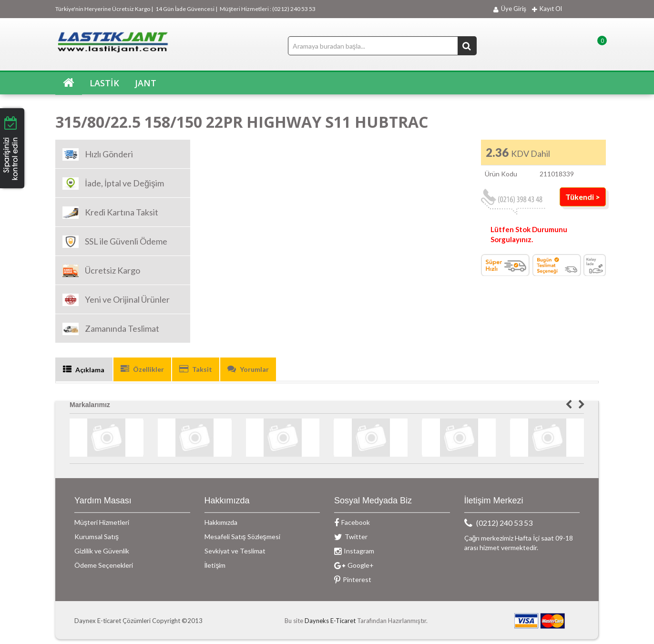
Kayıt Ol (547, 9)
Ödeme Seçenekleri (104, 565)
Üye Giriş (508, 9)
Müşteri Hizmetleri (102, 522)
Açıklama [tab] (84, 369)
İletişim (215, 565)
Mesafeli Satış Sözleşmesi (242, 537)
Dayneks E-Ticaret (330, 621)
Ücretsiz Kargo (101, 271)
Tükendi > (583, 197)
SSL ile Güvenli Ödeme (115, 242)
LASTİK (103, 83)
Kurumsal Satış (97, 537)
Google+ (354, 565)
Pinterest (353, 579)
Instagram (354, 551)
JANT (144, 83)
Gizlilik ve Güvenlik (102, 551)
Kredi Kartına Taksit (110, 213)
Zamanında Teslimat (111, 329)
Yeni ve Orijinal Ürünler (116, 300)
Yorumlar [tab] (248, 369)
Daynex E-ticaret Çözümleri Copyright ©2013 (138, 621)
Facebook (352, 522)
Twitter (351, 537)
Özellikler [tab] (142, 369)
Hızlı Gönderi (98, 154)
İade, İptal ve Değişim (113, 184)
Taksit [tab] (196, 369)
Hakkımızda (221, 522)
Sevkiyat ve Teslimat (235, 551)
